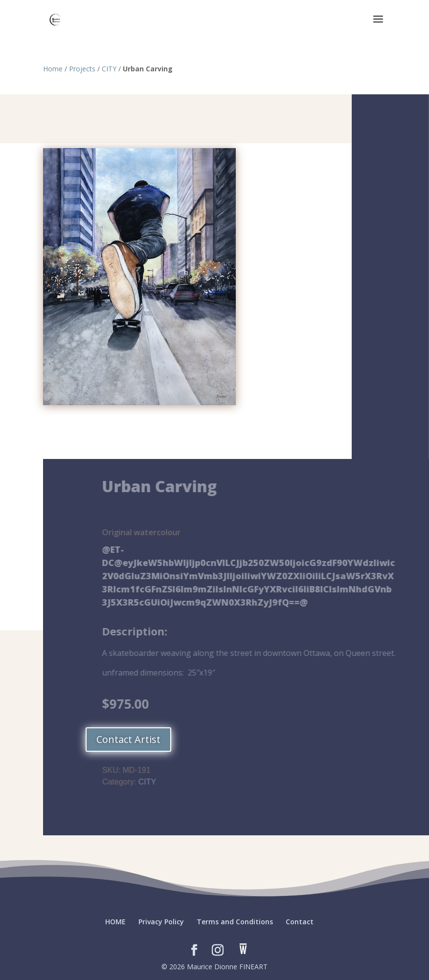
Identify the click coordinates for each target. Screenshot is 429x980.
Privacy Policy (161, 922)
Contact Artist (128, 739)
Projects (82, 69)
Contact (300, 922)
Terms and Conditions (235, 922)
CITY (109, 69)
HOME (115, 922)
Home (53, 69)
